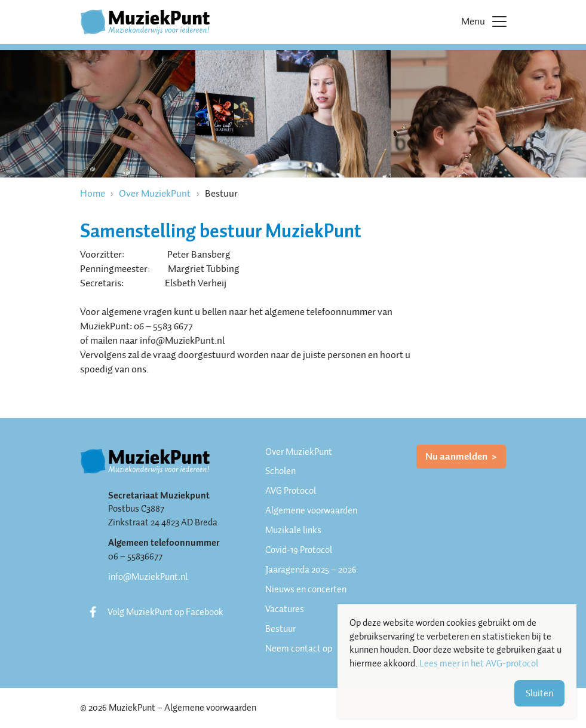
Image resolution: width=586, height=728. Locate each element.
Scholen (280, 471)
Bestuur (280, 629)
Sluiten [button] (539, 693)
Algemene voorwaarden (311, 510)
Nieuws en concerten (306, 589)
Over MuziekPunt (155, 193)
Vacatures (285, 609)
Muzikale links (293, 530)
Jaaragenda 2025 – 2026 (311, 570)
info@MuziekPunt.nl (148, 577)
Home (93, 193)
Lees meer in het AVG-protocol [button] (479, 664)
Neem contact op (299, 649)
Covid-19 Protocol (299, 550)
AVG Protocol (291, 491)
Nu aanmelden (457, 456)
